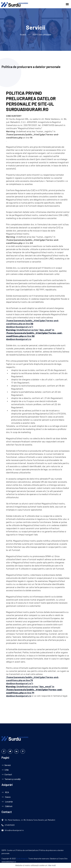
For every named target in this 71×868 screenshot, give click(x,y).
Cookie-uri (11, 850)
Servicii (6, 765)
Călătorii (7, 806)
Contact (7, 775)
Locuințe (7, 802)
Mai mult (52, 865)
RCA (5, 792)
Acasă (23, 34)
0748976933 (10, 825)
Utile (5, 770)
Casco (6, 797)
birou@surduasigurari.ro (14, 830)
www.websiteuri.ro (9, 862)
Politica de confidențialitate (27, 850)
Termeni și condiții (11, 779)
